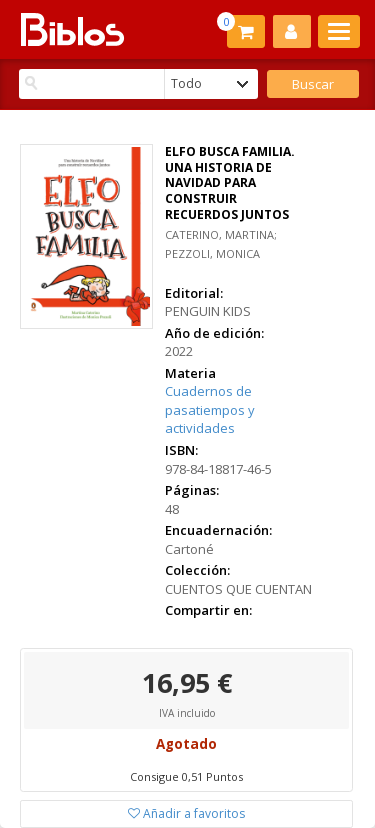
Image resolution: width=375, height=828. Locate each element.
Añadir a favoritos (186, 813)
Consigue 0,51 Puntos (186, 776)
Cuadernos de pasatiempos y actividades (210, 409)
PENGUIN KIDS (208, 311)
